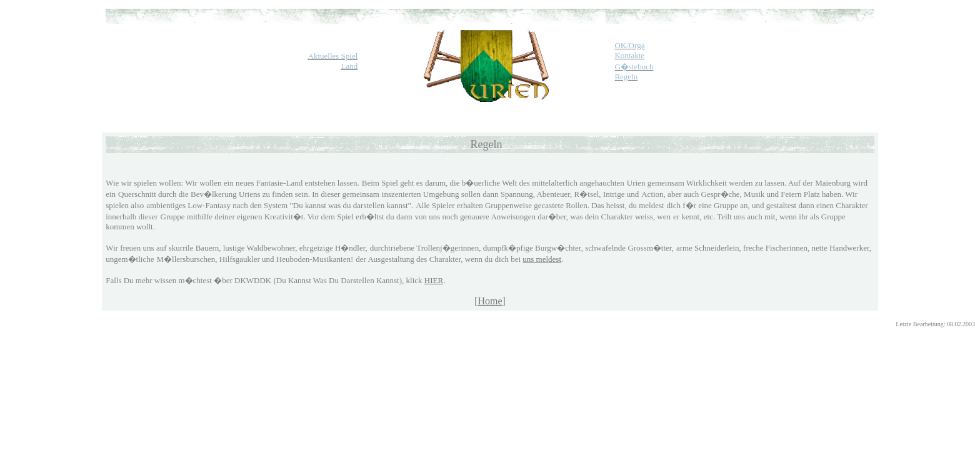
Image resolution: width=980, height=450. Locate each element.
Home (490, 301)
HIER (434, 280)
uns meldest (542, 259)
